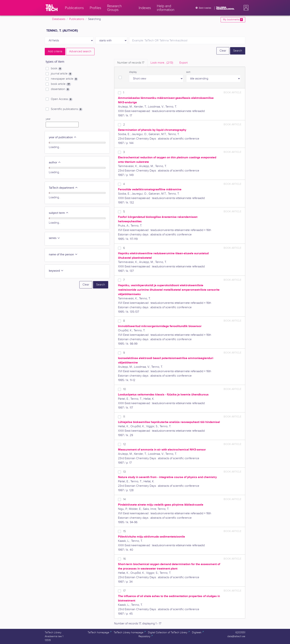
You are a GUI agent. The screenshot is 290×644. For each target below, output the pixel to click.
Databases (59, 19)
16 (124, 559)
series (54, 238)
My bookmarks (233, 20)
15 (124, 531)
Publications (77, 19)
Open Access (62, 99)
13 (124, 472)
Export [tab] (183, 63)
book (56, 69)
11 (124, 417)
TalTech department (63, 188)
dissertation (60, 89)
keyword (56, 271)
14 (124, 499)
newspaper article (64, 79)
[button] (245, 8)
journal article (61, 74)
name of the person (63, 255)
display (133, 72)
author (55, 163)
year (48, 119)
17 (124, 591)
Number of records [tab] (131, 63)
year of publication (63, 137)
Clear (223, 51)
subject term (59, 213)
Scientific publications (67, 109)
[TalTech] (52, 8)
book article (61, 84)
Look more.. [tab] (162, 63)
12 (124, 444)
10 (125, 389)
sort (188, 72)
